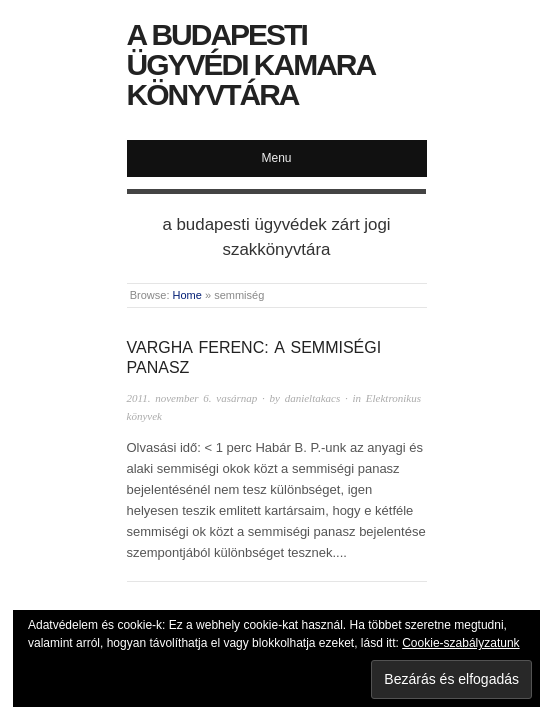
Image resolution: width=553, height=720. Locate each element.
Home (187, 295)
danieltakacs (313, 398)
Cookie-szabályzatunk (460, 643)
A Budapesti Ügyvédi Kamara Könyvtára (251, 64)
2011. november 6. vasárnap (192, 398)
